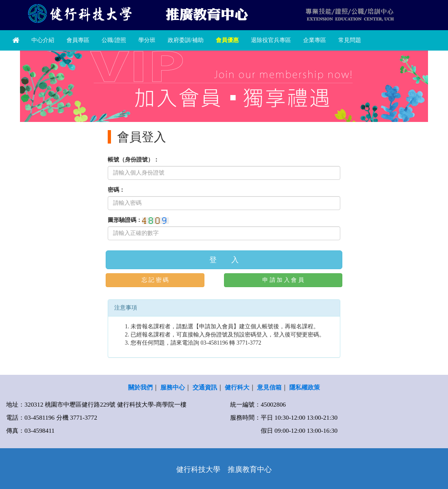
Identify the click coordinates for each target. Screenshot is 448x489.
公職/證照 (114, 40)
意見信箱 (269, 387)
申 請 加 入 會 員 (283, 280)
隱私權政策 (305, 387)
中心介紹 (43, 40)
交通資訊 (205, 387)
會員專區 (78, 40)
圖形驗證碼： (125, 220)
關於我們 (140, 387)
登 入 (224, 260)
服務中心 (173, 387)
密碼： (116, 190)
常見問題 (350, 40)
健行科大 (237, 387)
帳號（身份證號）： (133, 160)
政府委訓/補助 (186, 40)
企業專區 (315, 40)
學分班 (147, 40)
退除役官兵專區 (271, 40)
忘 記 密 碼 (155, 280)
